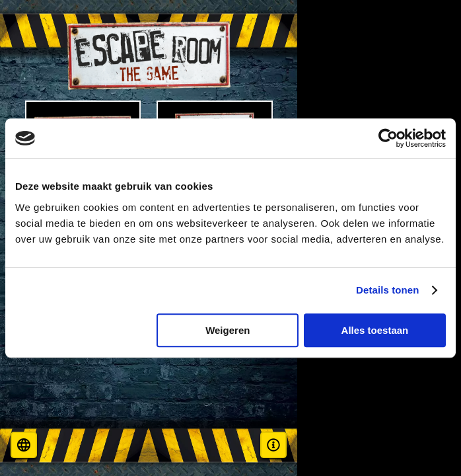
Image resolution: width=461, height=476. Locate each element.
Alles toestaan (375, 330)
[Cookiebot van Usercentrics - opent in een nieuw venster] (388, 138)
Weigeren (228, 330)
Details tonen (387, 290)
